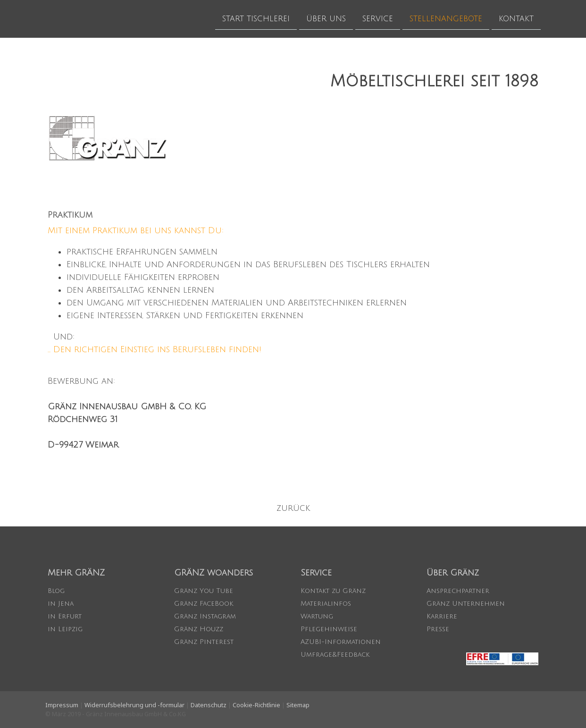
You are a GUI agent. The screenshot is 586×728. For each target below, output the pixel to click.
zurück (293, 508)
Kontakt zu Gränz (333, 591)
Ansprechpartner (458, 591)
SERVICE (378, 18)
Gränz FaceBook (204, 604)
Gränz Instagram (205, 616)
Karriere (442, 616)
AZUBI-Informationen (341, 642)
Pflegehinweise (329, 629)
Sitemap (298, 705)
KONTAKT (516, 18)
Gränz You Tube (204, 591)
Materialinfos (326, 604)
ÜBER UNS (326, 18)
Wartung (317, 616)
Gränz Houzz (199, 629)
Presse (438, 629)
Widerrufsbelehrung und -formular (134, 705)
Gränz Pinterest (204, 642)
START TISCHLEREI (256, 18)
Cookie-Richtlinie (256, 705)
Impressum (62, 705)
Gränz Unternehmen (466, 604)
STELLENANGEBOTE (446, 18)
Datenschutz (209, 705)
